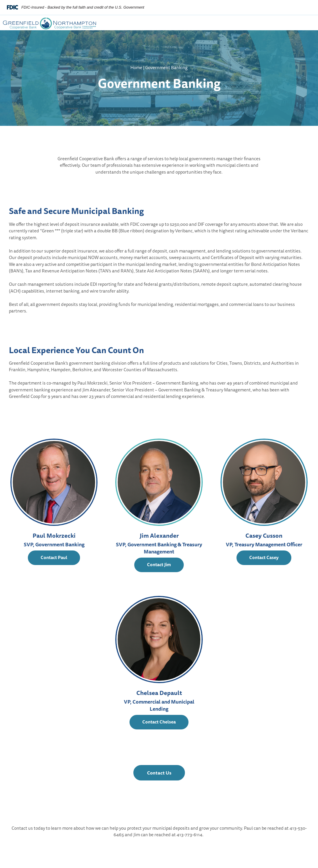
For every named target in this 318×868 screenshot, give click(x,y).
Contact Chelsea (159, 722)
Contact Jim (159, 565)
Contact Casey (264, 557)
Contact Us (166, 775)
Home (136, 68)
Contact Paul (54, 557)
